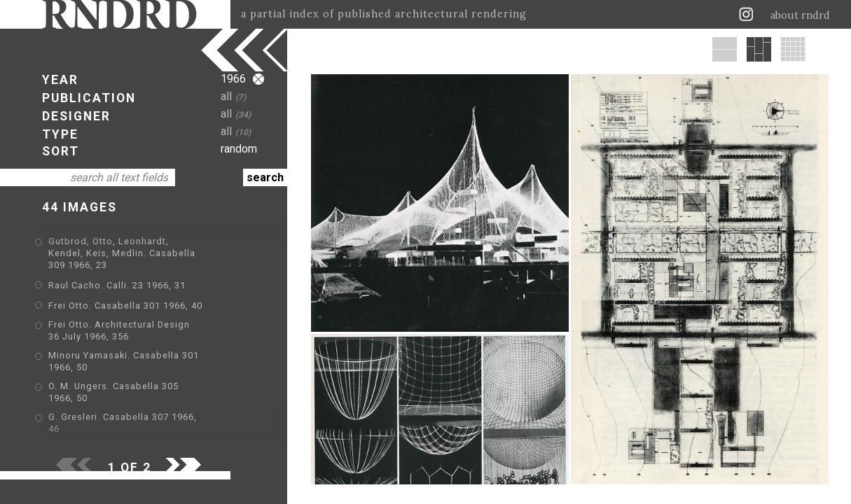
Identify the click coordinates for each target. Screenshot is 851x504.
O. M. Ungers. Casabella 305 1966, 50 (134, 365)
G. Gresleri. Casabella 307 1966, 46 (130, 385)
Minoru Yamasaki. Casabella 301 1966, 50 (145, 345)
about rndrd (800, 15)
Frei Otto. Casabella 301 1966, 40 (125, 294)
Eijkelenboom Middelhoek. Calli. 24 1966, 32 (151, 436)
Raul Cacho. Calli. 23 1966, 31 (117, 273)
